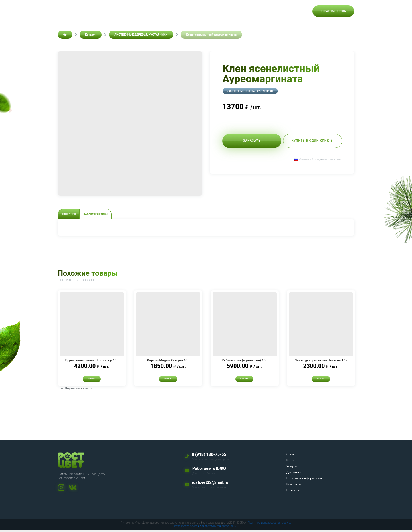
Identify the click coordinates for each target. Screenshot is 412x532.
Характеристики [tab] (112, 214)
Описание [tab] (74, 214)
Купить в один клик (307, 141)
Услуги (178, 11)
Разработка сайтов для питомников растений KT (206, 528)
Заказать (246, 141)
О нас (136, 11)
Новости (297, 11)
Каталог (156, 11)
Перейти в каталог (78, 390)
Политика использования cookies (270, 525)
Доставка (200, 11)
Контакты (273, 11)
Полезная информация (236, 11)
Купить (92, 380)
